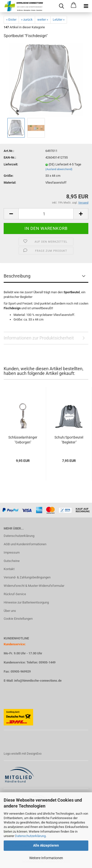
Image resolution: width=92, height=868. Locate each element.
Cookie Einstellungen (18, 619)
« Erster (11, 20)
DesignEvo (34, 754)
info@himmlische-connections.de (38, 681)
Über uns (10, 611)
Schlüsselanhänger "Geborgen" (23, 440)
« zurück (27, 20)
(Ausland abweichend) (59, 169)
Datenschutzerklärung (30, 836)
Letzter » (59, 20)
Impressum (12, 552)
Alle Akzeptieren (46, 845)
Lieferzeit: (11, 164)
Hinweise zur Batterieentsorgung (26, 602)
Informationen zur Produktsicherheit (39, 338)
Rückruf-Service (15, 594)
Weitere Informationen (46, 858)
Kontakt (9, 569)
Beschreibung (17, 276)
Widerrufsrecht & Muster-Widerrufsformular (34, 586)
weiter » (43, 20)
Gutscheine (12, 561)
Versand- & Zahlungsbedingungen (27, 577)
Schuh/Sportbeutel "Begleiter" (69, 440)
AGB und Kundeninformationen (25, 544)
